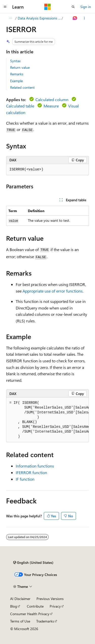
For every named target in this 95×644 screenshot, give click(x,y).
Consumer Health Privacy (30, 614)
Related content (22, 87)
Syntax (15, 61)
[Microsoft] (48, 7)
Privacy (55, 606)
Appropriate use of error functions (53, 291)
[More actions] (84, 18)
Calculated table (20, 106)
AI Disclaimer (20, 599)
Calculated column (52, 99)
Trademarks (45, 621)
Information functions (35, 466)
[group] (48, 420)
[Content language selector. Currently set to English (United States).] (33, 563)
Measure (51, 106)
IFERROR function (31, 472)
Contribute (35, 606)
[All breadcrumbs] (11, 18)
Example (16, 81)
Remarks (17, 74)
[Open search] (73, 7)
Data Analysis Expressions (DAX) (39, 18)
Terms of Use (20, 621)
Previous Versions (50, 599)
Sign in (86, 7)
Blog (14, 606)
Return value (20, 67)
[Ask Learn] (75, 18)
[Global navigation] (5, 7)
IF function (25, 479)
